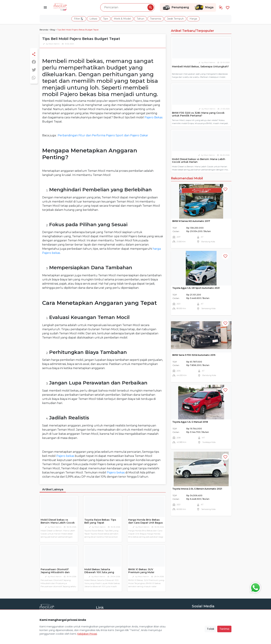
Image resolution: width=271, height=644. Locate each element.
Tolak (211, 629)
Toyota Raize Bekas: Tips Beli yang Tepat (100, 521)
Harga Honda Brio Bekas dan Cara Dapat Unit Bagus (146, 521)
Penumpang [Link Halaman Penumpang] (176, 7)
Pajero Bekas (153, 117)
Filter (79, 19)
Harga (193, 19)
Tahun (140, 19)
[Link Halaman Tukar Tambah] (221, 7)
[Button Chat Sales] (255, 587)
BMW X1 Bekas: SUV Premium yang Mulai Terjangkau (141, 572)
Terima (224, 629)
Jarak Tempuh (175, 19)
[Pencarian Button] (151, 7)
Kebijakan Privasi (87, 634)
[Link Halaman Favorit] (228, 7)
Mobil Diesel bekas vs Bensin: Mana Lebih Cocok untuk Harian (58, 523)
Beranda (44, 30)
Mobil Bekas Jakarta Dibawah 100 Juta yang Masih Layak (99, 572)
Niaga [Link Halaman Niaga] (204, 7)
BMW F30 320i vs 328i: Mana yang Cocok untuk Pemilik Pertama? (198, 114)
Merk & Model (122, 19)
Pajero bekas (65, 456)
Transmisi (156, 19)
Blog (53, 30)
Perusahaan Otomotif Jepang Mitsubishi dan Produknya (55, 572)
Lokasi (93, 19)
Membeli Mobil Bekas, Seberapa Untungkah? (200, 67)
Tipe (106, 19)
